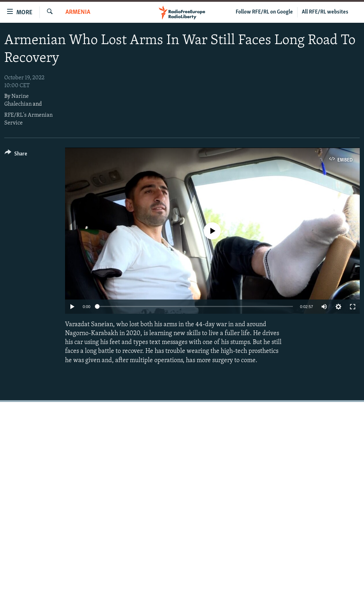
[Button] (16, 155)
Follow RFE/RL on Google (264, 12)
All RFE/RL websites (325, 12)
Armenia (78, 12)
